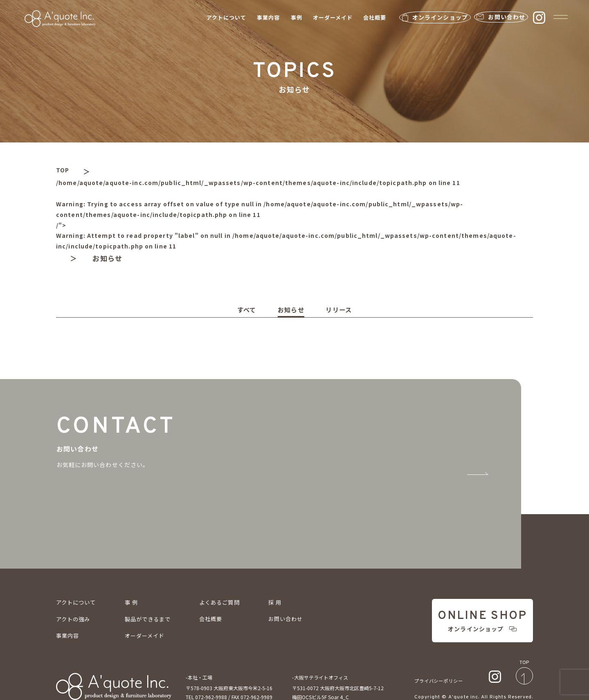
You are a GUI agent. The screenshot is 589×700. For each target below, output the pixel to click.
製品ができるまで (152, 590)
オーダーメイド (318, 19)
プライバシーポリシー (441, 658)
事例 (281, 19)
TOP (64, 171)
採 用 (285, 574)
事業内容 (253, 19)
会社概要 (360, 19)
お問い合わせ (295, 590)
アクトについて (211, 19)
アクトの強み (74, 590)
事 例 (135, 574)
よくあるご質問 (227, 574)
